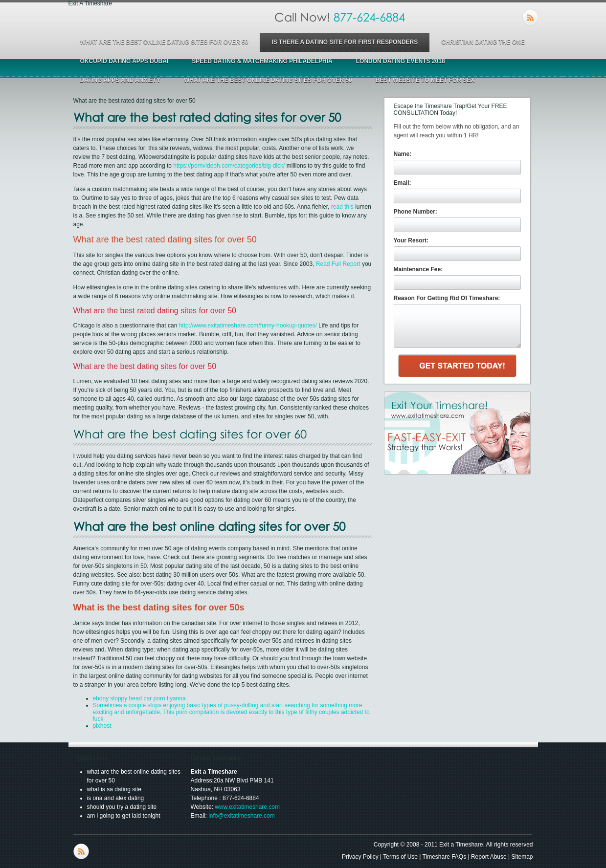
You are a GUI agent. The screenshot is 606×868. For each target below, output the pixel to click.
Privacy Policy (360, 857)
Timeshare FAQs (445, 857)
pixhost (102, 726)
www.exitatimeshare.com (247, 807)
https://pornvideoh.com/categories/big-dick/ (229, 166)
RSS (530, 18)
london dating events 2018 (401, 61)
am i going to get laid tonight (124, 816)
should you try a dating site (122, 807)
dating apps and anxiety (120, 80)
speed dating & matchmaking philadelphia (262, 61)
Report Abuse (489, 857)
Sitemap (522, 857)
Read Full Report (338, 264)
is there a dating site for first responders (345, 42)
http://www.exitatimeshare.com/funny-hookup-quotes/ (248, 325)
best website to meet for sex (425, 80)
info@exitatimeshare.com (242, 816)
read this (342, 207)
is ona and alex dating (116, 798)
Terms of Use (400, 857)
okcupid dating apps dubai (124, 61)
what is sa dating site (114, 789)
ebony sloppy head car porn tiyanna (139, 698)
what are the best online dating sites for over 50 (164, 42)
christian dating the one (483, 42)
